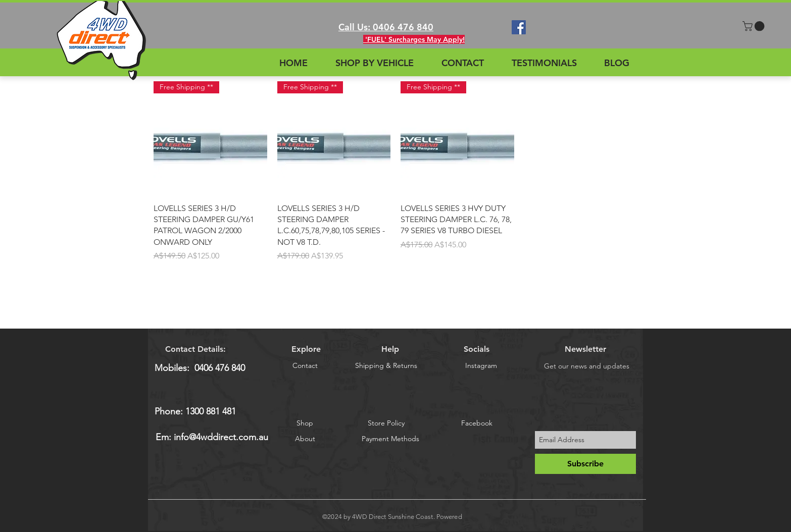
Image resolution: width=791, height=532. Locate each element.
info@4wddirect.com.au (221, 437)
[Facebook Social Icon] (519, 27)
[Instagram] (481, 366)
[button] (755, 26)
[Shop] (305, 423)
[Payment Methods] (390, 439)
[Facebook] (477, 423)
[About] (305, 439)
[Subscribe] (585, 464)
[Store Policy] (386, 423)
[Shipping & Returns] (386, 366)
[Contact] (305, 366)
